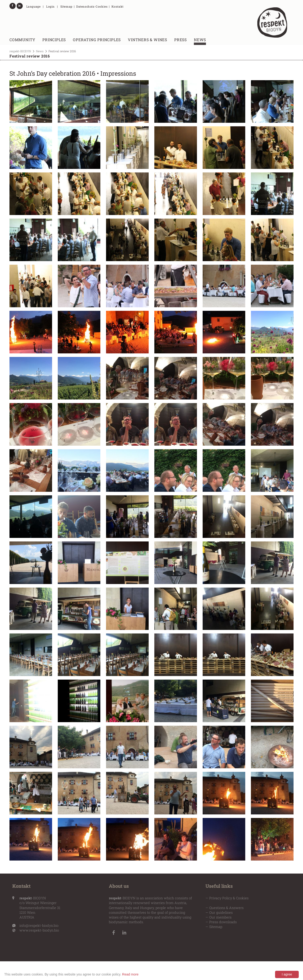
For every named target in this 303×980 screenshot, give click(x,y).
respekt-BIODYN (20, 51)
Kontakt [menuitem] (118, 6)
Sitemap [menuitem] (66, 6)
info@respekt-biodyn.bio (39, 925)
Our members (220, 917)
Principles (54, 40)
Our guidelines (221, 912)
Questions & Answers (226, 908)
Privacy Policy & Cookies (229, 898)
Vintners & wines (147, 40)
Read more (130, 974)
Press (180, 40)
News (200, 40)
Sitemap (216, 927)
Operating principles (97, 40)
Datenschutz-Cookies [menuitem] (92, 6)
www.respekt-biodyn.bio (39, 930)
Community (22, 40)
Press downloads (223, 922)
